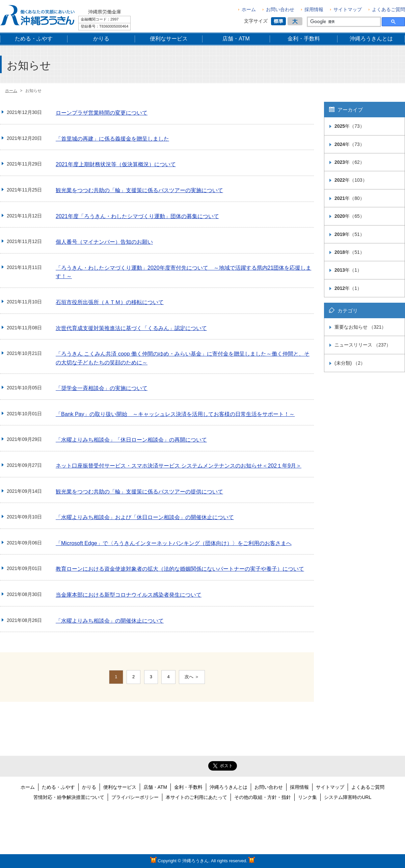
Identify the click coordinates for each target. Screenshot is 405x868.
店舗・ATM (155, 787)
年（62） (349, 162)
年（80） (349, 198)
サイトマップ (348, 9)
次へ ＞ (192, 677)
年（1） (348, 270)
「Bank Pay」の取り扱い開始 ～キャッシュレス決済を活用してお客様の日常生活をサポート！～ (175, 414)
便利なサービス (120, 787)
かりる (89, 787)
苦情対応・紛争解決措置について (69, 797)
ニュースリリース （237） (363, 345)
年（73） (349, 126)
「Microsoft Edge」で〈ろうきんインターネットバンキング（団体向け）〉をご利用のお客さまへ (174, 543)
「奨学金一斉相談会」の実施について (102, 388)
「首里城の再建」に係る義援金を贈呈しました (112, 139)
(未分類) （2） (350, 363)
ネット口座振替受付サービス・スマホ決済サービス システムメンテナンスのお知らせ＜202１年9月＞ (179, 466)
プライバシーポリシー (135, 797)
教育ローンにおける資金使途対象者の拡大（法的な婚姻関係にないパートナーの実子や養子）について (180, 569)
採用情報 (314, 9)
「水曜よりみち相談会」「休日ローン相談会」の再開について (131, 440)
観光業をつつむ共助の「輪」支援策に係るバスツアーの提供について (139, 492)
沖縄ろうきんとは (228, 787)
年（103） (351, 180)
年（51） (349, 234)
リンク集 (307, 797)
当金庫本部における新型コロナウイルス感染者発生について (129, 595)
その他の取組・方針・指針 (263, 797)
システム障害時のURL (348, 797)
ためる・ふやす (58, 787)
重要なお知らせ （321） (360, 327)
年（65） (349, 216)
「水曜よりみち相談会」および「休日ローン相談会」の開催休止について (145, 517)
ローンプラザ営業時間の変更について (102, 113)
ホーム (249, 9)
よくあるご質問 (388, 9)
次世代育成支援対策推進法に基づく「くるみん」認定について (131, 328)
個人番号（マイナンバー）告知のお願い (104, 242)
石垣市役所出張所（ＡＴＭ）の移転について (110, 302)
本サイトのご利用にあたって (196, 797)
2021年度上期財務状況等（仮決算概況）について (116, 164)
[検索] (343, 22)
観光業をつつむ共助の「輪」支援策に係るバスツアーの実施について (139, 190)
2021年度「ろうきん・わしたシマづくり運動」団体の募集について (137, 216)
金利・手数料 (188, 787)
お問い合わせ (280, 9)
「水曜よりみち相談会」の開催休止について (110, 621)
